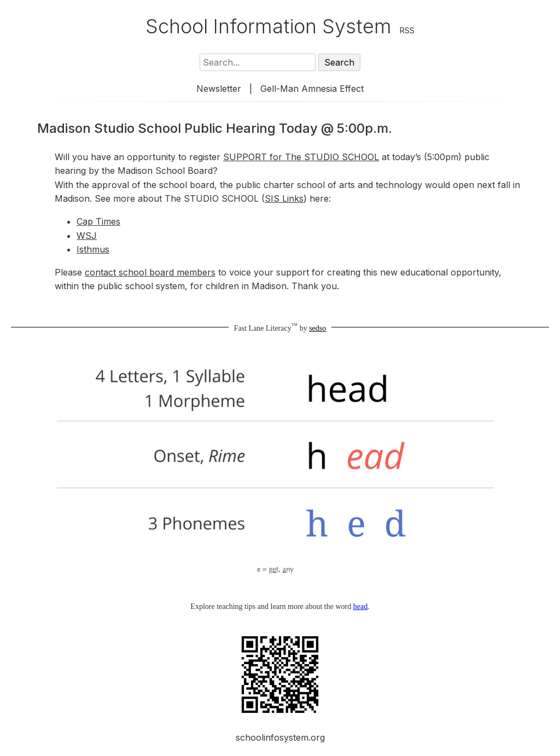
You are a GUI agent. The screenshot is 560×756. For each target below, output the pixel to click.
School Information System (269, 26)
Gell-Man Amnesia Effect (312, 89)
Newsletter (219, 89)
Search (339, 62)
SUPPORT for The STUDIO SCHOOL (301, 157)
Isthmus (93, 249)
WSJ (87, 236)
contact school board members (150, 272)
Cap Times (98, 221)
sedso (317, 328)
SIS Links (284, 198)
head (360, 606)
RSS (407, 30)
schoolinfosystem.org (280, 737)
